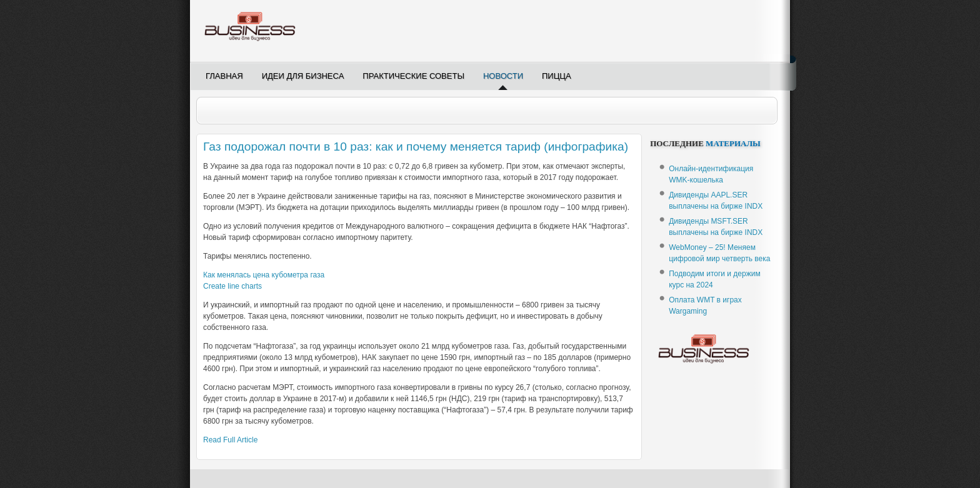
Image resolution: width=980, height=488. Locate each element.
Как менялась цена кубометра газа (264, 275)
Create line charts (232, 286)
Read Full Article (230, 440)
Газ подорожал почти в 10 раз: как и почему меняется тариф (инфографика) (416, 147)
